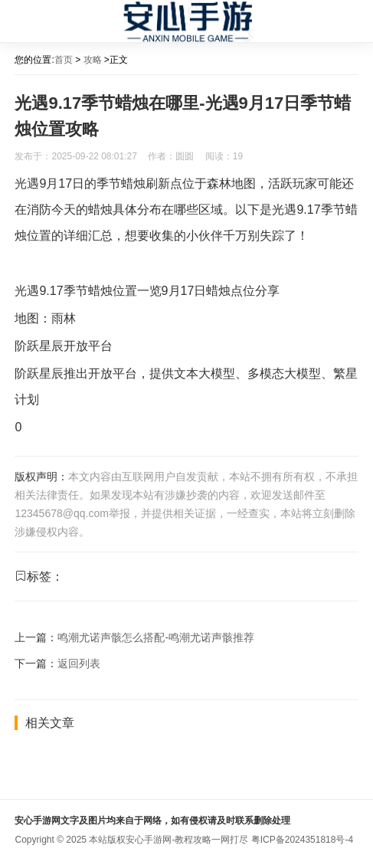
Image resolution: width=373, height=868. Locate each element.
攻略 (93, 60)
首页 (64, 60)
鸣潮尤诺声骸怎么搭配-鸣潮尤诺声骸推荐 (156, 637)
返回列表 (79, 663)
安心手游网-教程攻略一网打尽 (187, 840)
